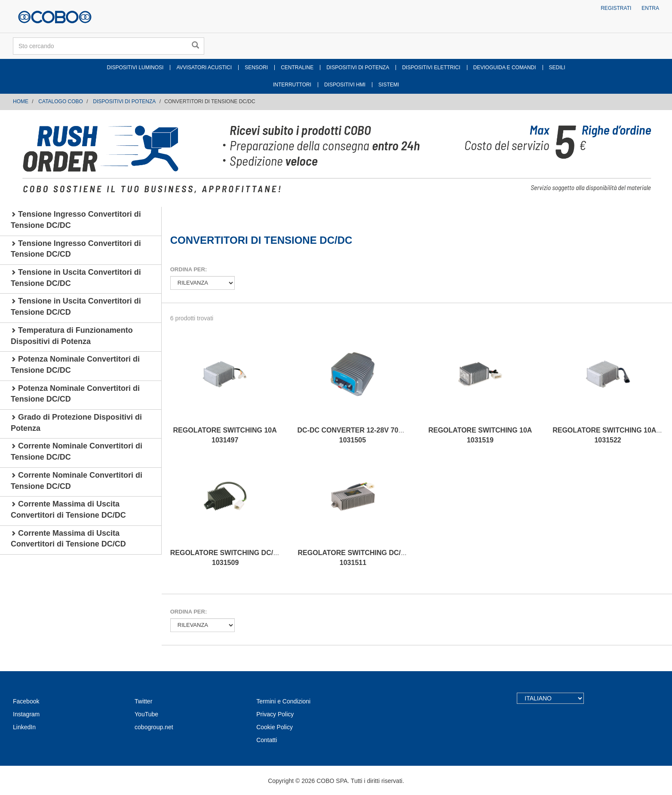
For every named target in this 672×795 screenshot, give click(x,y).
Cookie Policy (275, 727)
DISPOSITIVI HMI (345, 85)
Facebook (26, 701)
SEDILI (557, 68)
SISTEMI (389, 85)
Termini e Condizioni (283, 701)
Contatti (267, 740)
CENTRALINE (297, 68)
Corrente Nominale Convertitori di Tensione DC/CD (77, 481)
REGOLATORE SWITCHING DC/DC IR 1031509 (231, 558)
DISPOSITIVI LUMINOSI (135, 68)
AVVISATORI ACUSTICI (204, 68)
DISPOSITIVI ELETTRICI (431, 68)
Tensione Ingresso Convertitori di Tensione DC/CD (76, 249)
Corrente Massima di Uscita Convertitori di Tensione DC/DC (68, 510)
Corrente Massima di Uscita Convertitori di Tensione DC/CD (68, 539)
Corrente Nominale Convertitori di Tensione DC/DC (77, 451)
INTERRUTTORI (292, 85)
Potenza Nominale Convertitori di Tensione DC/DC (75, 365)
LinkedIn (24, 727)
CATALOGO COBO (61, 101)
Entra (650, 8)
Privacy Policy (275, 714)
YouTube (146, 714)
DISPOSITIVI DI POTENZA (358, 68)
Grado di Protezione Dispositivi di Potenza (76, 423)
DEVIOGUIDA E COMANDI (505, 68)
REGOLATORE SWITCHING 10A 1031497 (225, 435)
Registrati (616, 8)
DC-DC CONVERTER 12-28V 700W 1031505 (353, 435)
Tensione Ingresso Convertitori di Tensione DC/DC (76, 220)
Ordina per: (189, 269)
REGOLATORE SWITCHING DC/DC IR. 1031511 (360, 558)
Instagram (26, 714)
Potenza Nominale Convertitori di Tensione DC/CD (75, 394)
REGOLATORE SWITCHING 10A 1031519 (480, 435)
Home (21, 101)
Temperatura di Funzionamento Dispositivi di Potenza (72, 336)
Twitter (143, 701)
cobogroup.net (154, 727)
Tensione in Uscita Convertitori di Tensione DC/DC (76, 278)
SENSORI (256, 68)
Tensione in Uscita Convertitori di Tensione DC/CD (76, 307)
